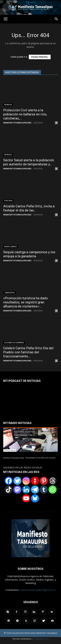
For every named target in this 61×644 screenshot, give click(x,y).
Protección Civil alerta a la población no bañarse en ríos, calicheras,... (25, 114)
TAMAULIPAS (10, 293)
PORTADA (8, 201)
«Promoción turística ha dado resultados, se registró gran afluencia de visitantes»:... (26, 302)
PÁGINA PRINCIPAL (40, 57)
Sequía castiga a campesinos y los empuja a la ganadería (29, 254)
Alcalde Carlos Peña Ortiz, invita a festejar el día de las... (29, 208)
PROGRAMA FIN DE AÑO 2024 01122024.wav (42, 458)
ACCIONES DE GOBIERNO (14, 343)
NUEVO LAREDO (10, 247)
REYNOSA (8, 105)
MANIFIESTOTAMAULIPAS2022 (17, 123)
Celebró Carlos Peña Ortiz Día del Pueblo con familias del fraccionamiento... (28, 352)
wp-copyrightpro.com (40, 639)
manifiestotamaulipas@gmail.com (38, 590)
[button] (56, 19)
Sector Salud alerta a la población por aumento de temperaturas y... (29, 162)
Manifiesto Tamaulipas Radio (14, 458)
